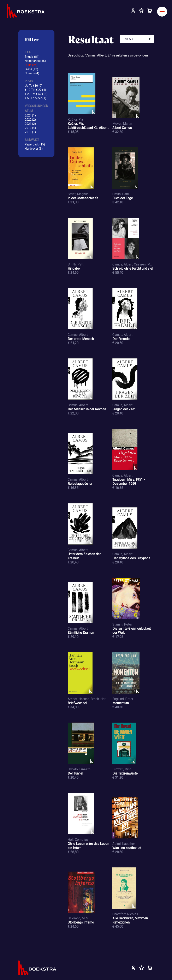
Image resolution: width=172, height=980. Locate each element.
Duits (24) (31, 65)
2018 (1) (30, 132)
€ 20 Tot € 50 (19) (36, 94)
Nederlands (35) (35, 61)
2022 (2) (30, 120)
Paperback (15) (35, 144)
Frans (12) (31, 69)
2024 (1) (30, 115)
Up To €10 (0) (34, 86)
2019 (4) (30, 128)
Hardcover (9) (34, 149)
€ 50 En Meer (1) (35, 98)
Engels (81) (32, 57)
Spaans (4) (32, 73)
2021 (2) (30, 124)
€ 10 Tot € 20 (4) (35, 90)
